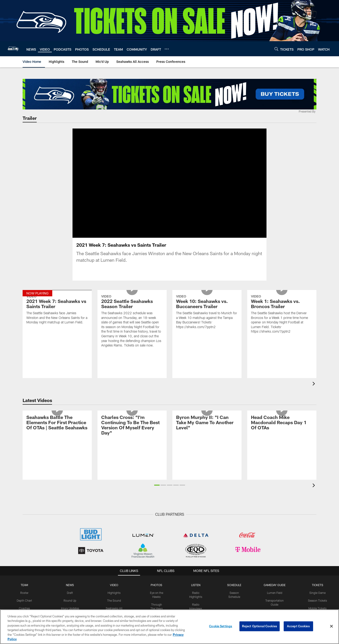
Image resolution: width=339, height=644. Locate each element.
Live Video (114, 607)
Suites (318, 552)
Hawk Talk (196, 595)
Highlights (114, 529)
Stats (24, 560)
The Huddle (196, 603)
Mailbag (70, 576)
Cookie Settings (221, 626)
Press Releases (70, 584)
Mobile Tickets (317, 545)
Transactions (24, 576)
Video (114, 521)
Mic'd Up (114, 556)
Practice (156, 584)
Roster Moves (70, 591)
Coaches (24, 545)
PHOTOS (156, 521)
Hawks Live (196, 588)
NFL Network (114, 599)
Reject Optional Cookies (260, 626)
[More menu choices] (167, 49)
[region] (169, 627)
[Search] (276, 49)
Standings (24, 552)
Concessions (274, 572)
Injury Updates (70, 545)
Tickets (318, 521)
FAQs (274, 599)
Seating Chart (318, 576)
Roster (24, 529)
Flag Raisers (157, 603)
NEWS (70, 521)
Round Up (70, 537)
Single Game (317, 529)
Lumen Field (275, 529)
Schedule (234, 521)
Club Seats (317, 560)
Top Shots (156, 564)
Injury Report (24, 568)
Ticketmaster (317, 603)
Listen (196, 521)
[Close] (331, 626)
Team (24, 521)
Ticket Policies (317, 583)
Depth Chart (24, 537)
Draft (70, 529)
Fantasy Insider (70, 599)
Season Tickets (317, 537)
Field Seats (318, 568)
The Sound (114, 537)
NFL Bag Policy (274, 591)
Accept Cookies (298, 626)
